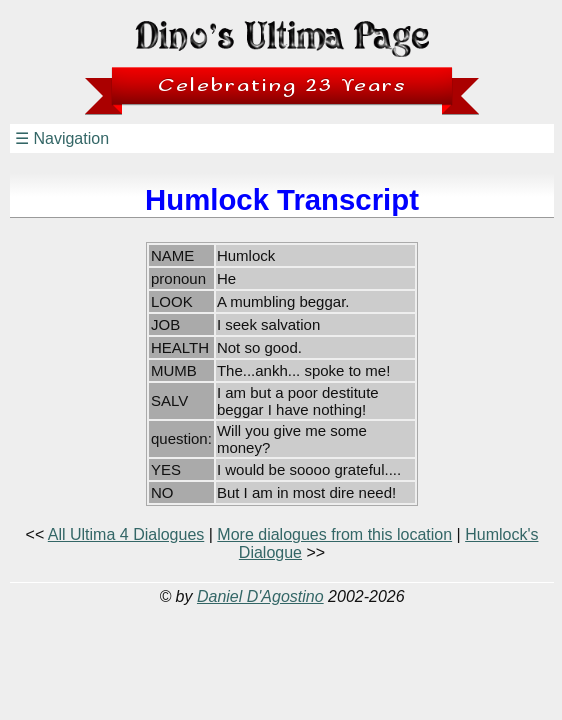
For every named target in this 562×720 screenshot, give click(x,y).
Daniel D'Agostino (260, 596)
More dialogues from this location (334, 534)
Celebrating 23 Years (282, 85)
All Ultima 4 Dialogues (126, 534)
